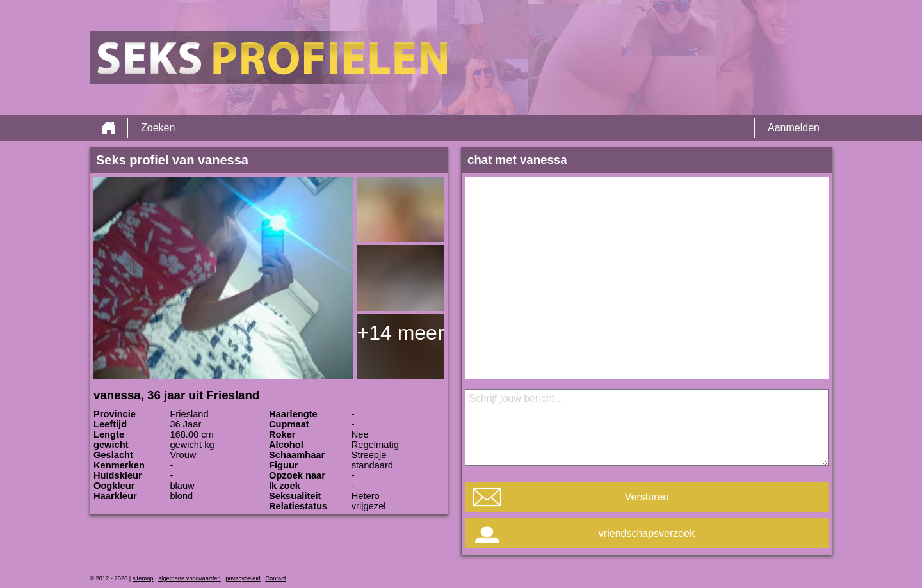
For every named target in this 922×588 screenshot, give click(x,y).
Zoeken (158, 128)
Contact (275, 578)
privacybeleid (243, 578)
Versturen (647, 497)
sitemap (143, 578)
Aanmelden (794, 128)
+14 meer (400, 333)
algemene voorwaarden (190, 578)
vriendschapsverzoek (647, 533)
